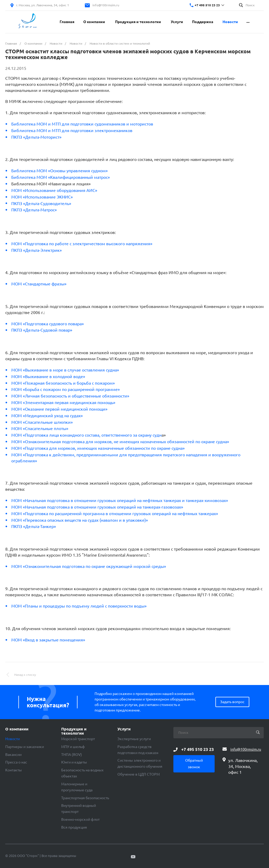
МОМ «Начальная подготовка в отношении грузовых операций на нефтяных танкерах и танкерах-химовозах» (120, 500)
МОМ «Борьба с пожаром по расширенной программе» (66, 389)
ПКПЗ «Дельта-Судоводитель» (41, 203)
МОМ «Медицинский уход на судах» (47, 416)
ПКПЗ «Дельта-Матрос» (34, 210)
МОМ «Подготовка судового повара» (48, 324)
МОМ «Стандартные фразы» (39, 284)
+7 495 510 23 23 (207, 5)
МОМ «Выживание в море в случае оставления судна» (65, 370)
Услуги (124, 729)
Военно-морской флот (80, 819)
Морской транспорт (78, 739)
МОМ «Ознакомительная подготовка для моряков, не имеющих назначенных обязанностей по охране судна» (120, 442)
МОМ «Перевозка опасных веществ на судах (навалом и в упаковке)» (80, 520)
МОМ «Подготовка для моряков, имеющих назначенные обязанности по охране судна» (98, 448)
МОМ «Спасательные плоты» (40, 428)
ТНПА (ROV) (72, 755)
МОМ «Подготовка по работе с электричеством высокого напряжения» (82, 244)
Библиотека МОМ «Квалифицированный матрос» (61, 177)
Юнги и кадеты (74, 762)
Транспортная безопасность (85, 798)
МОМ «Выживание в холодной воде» (49, 377)
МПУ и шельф (73, 747)
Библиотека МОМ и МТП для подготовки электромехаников (72, 130)
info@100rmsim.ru (106, 5)
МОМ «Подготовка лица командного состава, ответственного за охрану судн (86, 435)
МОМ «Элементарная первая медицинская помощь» (63, 402)
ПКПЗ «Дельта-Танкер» (34, 526)
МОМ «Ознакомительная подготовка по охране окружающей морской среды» (89, 566)
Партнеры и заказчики (25, 747)
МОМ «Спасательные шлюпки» (42, 422)
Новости (12, 739)
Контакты (14, 770)
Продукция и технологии (74, 731)
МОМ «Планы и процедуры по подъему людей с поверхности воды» (79, 606)
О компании (17, 729)
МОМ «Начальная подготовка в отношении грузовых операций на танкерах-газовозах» (97, 507)
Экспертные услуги (134, 739)
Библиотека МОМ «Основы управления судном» (60, 171)
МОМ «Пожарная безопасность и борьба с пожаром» (63, 383)
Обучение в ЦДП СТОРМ (139, 774)
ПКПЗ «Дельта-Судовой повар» (42, 330)
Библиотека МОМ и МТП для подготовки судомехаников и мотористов (82, 124)
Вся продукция (74, 827)
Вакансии (13, 755)
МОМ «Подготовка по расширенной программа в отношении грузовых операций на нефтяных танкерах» (115, 514)
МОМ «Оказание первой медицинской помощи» (59, 409)
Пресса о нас (16, 762)
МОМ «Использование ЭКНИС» (42, 197)
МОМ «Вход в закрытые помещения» (48, 640)
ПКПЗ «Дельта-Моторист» (36, 137)
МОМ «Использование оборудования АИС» (54, 190)
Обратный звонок (194, 764)
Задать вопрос (232, 702)
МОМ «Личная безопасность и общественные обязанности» (70, 396)
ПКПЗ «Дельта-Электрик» (37, 250)
